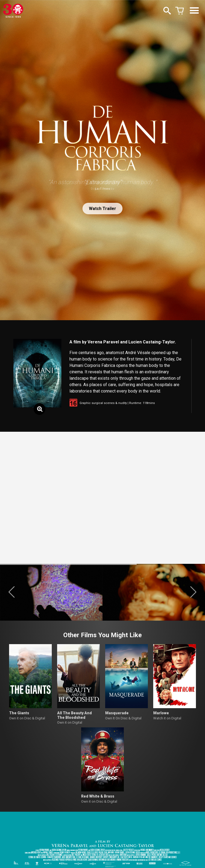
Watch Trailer (102, 209)
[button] (12, 592)
